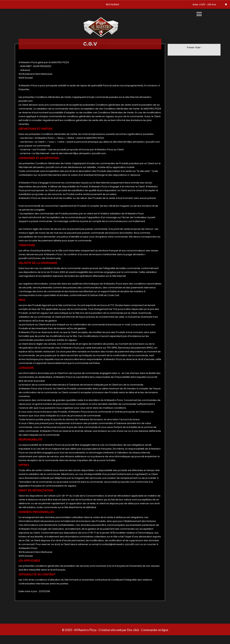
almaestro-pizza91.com (46, 167)
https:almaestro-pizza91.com (143, 142)
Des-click (133, 630)
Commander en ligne (155, 630)
